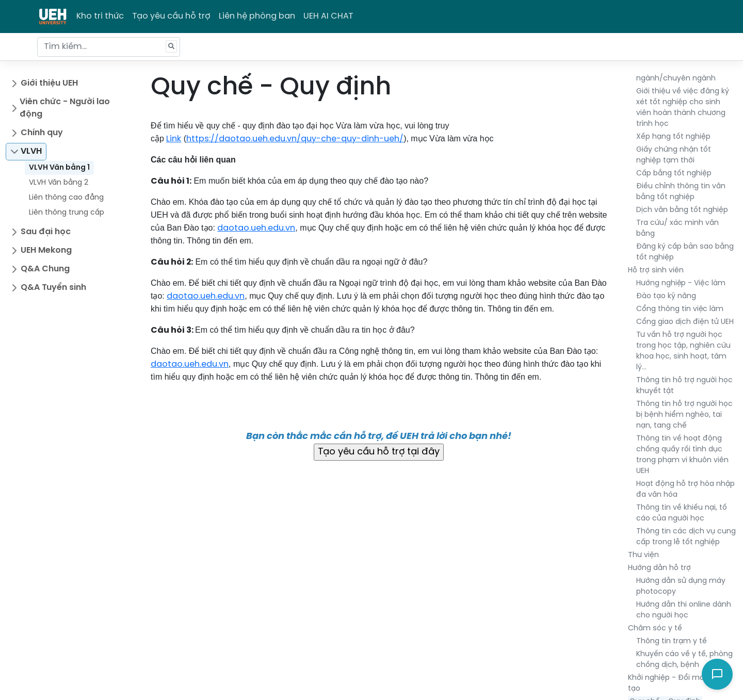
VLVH (31, 151)
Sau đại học (46, 232)
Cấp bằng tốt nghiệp (674, 174)
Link (174, 139)
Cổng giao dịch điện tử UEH (685, 322)
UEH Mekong (46, 250)
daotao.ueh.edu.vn (256, 228)
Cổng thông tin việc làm (680, 309)
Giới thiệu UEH (49, 83)
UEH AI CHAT (328, 16)
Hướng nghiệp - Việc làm (681, 283)
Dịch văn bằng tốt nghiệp (682, 210)
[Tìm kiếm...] (109, 47)
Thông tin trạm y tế (672, 641)
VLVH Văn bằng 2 (59, 183)
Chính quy (42, 133)
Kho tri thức (100, 16)
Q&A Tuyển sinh (53, 288)
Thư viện (643, 555)
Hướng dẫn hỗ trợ (659, 568)
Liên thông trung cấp (67, 213)
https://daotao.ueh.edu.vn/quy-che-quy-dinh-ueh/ (295, 139)
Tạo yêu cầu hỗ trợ (171, 16)
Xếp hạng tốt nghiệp (673, 137)
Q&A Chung (45, 269)
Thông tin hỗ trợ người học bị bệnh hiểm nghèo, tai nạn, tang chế (684, 415)
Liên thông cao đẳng (66, 198)
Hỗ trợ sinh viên (656, 271)
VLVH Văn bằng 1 (59, 168)
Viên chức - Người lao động (65, 108)
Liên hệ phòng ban (257, 16)
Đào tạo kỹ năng (666, 296)
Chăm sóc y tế (655, 629)
